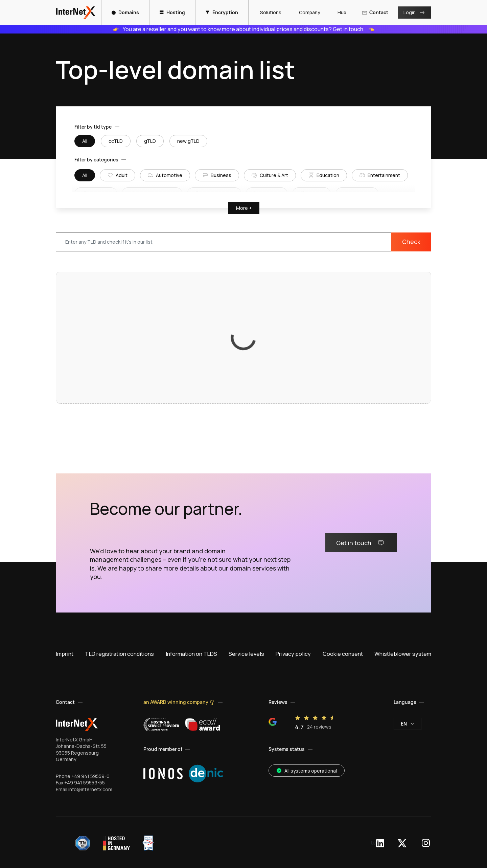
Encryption (222, 12)
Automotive (165, 175)
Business (217, 175)
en (407, 724)
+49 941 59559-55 (85, 783)
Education (324, 175)
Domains (125, 12)
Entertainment (380, 175)
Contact (375, 12)
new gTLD (188, 141)
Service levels (246, 654)
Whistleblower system (403, 654)
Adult (118, 175)
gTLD (150, 141)
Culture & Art (270, 175)
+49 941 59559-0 (90, 776)
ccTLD (116, 141)
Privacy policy (293, 654)
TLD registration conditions (119, 654)
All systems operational (307, 771)
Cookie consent (343, 654)
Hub (339, 12)
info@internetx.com (90, 789)
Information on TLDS (191, 654)
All (85, 141)
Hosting (172, 12)
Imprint (65, 654)
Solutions (268, 12)
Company (307, 12)
